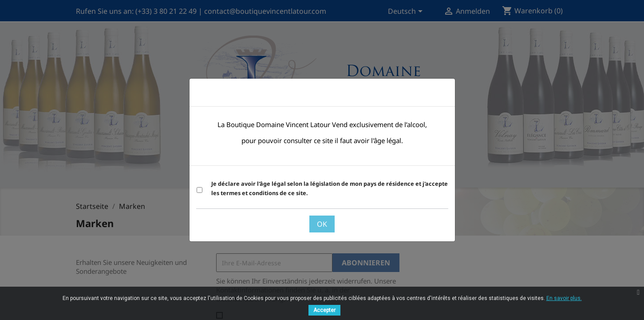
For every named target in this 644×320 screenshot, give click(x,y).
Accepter (324, 310)
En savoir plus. (564, 298)
